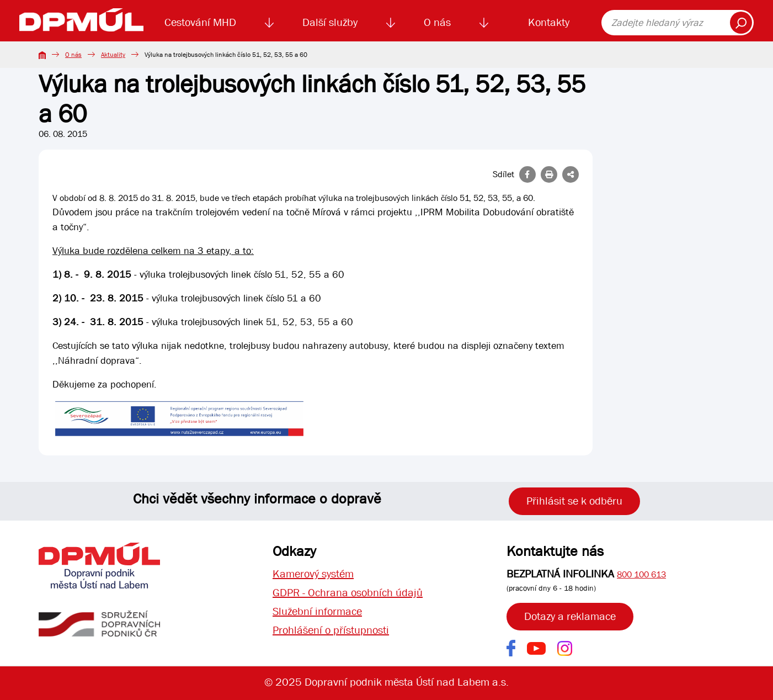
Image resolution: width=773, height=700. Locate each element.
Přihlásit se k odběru (574, 501)
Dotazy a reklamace (570, 616)
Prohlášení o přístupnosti (331, 630)
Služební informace (317, 611)
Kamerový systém (313, 574)
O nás (437, 22)
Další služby (330, 22)
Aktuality (113, 55)
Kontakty (549, 22)
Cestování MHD (200, 22)
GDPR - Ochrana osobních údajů (348, 593)
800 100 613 (641, 574)
